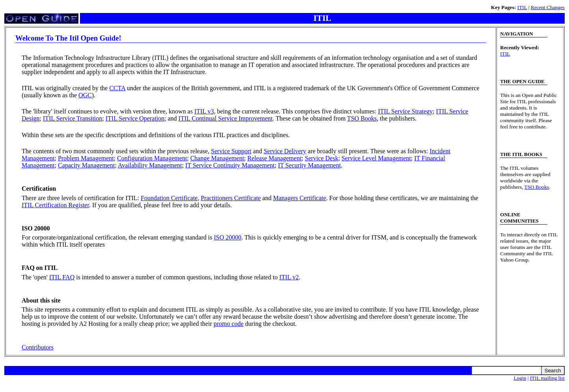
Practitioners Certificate (231, 198)
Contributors (38, 347)
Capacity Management (86, 165)
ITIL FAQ (62, 277)
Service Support (231, 151)
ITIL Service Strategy (405, 111)
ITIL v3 (204, 111)
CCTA (117, 88)
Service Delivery (285, 151)
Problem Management (86, 158)
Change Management (217, 158)
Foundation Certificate (169, 198)
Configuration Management (152, 158)
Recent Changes (548, 7)
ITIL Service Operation (135, 118)
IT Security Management (309, 165)
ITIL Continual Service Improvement (226, 118)
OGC (85, 95)
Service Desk (322, 158)
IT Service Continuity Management (230, 165)
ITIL (522, 7)
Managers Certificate (300, 198)
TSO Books (362, 118)
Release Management (274, 158)
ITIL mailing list (547, 378)
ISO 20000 (228, 237)
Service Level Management (376, 158)
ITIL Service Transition (73, 118)
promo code (229, 324)
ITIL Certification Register (55, 205)
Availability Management (150, 165)
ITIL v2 (289, 277)
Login (520, 378)
